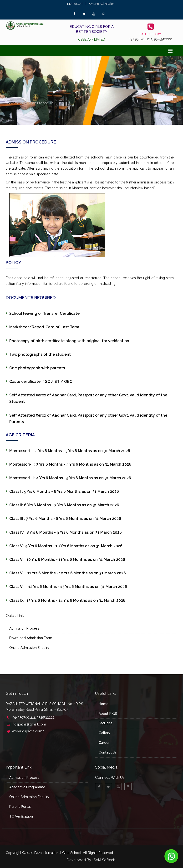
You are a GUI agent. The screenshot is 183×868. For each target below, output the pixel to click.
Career (104, 743)
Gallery (104, 733)
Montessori (75, 4)
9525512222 (163, 39)
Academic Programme (27, 787)
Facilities (106, 723)
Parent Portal (20, 807)
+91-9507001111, (24, 717)
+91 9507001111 (141, 39)
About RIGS (108, 714)
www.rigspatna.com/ (28, 731)
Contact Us (108, 752)
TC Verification (21, 816)
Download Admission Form (31, 638)
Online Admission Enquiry (29, 648)
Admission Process (24, 628)
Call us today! (151, 34)
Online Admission (102, 4)
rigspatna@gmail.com (29, 724)
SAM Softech (104, 860)
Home (10, 103)
